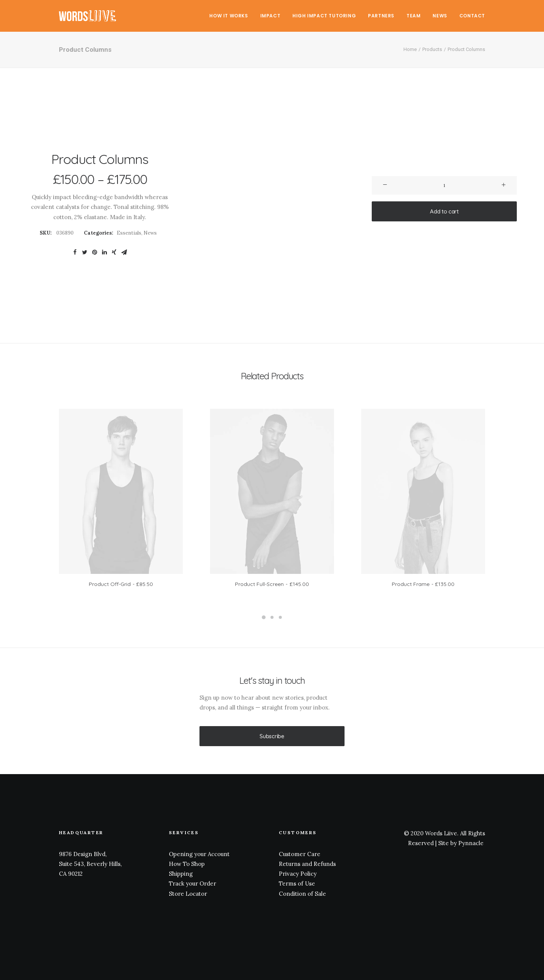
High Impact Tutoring (324, 16)
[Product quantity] (444, 185)
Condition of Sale (302, 893)
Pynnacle (471, 843)
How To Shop (187, 863)
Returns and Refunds (307, 863)
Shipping (181, 874)
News (440, 16)
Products (432, 49)
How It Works (229, 16)
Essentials (129, 233)
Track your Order (192, 883)
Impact (270, 16)
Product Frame (423, 584)
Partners (381, 16)
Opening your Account (199, 854)
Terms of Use (297, 883)
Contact (472, 16)
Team (413, 16)
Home (410, 49)
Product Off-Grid (121, 584)
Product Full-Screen (272, 584)
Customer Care (300, 854)
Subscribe (272, 736)
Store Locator (188, 893)
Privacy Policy (298, 874)
